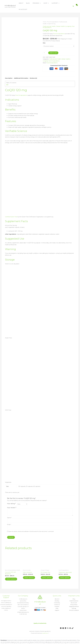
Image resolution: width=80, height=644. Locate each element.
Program (57, 600)
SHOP (47, 3)
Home (45, 15)
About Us (57, 593)
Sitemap (74, 602)
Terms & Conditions (74, 604)
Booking (57, 595)
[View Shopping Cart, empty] (77, 3)
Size (44, 37)
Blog (74, 593)
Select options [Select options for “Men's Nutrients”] (29, 571)
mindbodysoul (10, 2)
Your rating (11, 497)
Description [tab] (9, 72)
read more (45, 627)
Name (9, 511)
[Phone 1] (72, 622)
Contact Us (57, 598)
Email (9, 518)
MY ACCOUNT (66, 3)
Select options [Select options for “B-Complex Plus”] (47, 571)
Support (57, 604)
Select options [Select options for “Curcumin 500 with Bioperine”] (11, 573)
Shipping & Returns (74, 600)
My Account (74, 596)
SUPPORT (55, 3)
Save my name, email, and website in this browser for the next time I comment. (31, 525)
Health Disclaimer (74, 595)
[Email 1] (70, 622)
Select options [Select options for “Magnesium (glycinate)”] (65, 571)
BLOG (30, 3)
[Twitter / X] (68, 622)
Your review (12, 501)
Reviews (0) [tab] (33, 72)
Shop (57, 602)
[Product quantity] (45, 47)
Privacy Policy (74, 598)
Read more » (40, 640)
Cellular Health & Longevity (64, 20)
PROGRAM (38, 3)
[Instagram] (63, 622)
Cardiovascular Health (49, 20)
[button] (41, 3)
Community (57, 596)
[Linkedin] (65, 622)
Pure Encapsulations (53, 15)
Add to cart (53, 47)
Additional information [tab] (21, 72)
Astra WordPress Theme (59, 641)
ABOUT (23, 3)
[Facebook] (61, 622)
